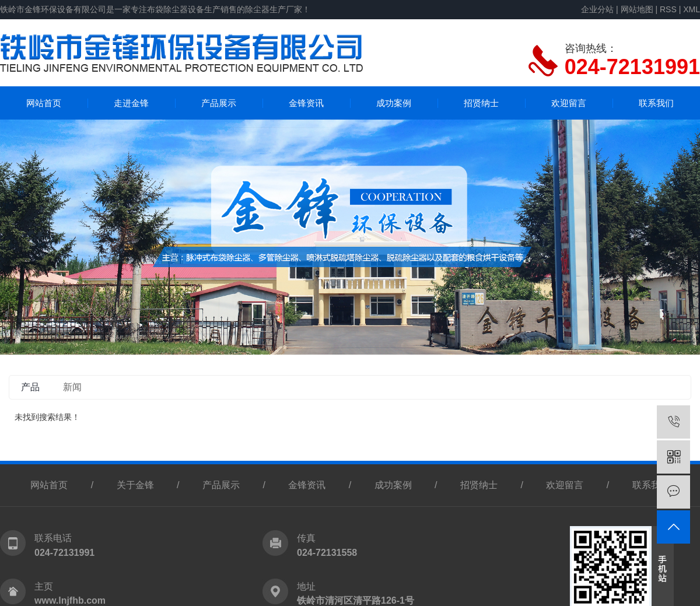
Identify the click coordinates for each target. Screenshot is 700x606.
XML (692, 9)
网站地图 (637, 9)
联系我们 (656, 103)
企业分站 (597, 9)
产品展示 (219, 103)
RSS (668, 9)
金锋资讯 (306, 103)
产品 (30, 387)
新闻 (72, 387)
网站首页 (44, 103)
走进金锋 (131, 103)
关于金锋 (135, 485)
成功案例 (394, 103)
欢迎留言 (569, 103)
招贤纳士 (481, 103)
